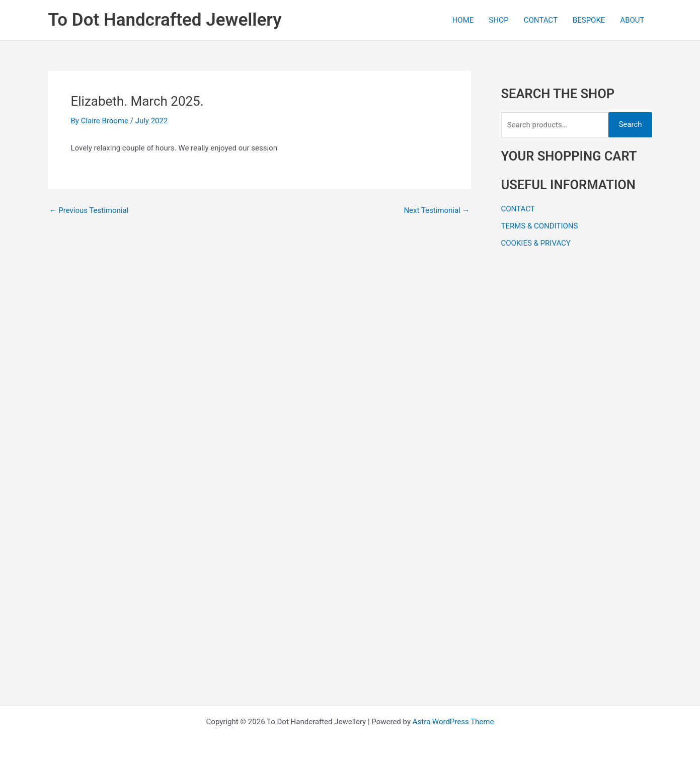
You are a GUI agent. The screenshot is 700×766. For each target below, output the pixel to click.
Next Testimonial (437, 211)
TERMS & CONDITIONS (540, 226)
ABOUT (632, 20)
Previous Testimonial (89, 211)
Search (630, 124)
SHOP (498, 20)
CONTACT (541, 20)
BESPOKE (589, 20)
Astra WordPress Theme (453, 722)
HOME (463, 20)
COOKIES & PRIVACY (536, 243)
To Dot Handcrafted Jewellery (165, 20)
